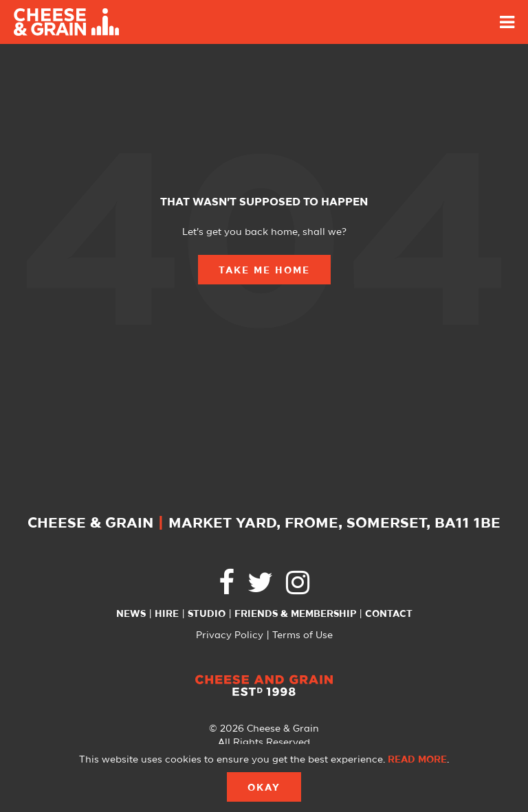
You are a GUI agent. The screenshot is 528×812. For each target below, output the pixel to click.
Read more (417, 760)
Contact (389, 614)
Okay (264, 788)
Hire (167, 614)
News (131, 614)
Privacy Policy (230, 635)
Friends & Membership (295, 614)
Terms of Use (302, 635)
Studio (207, 614)
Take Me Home (264, 271)
